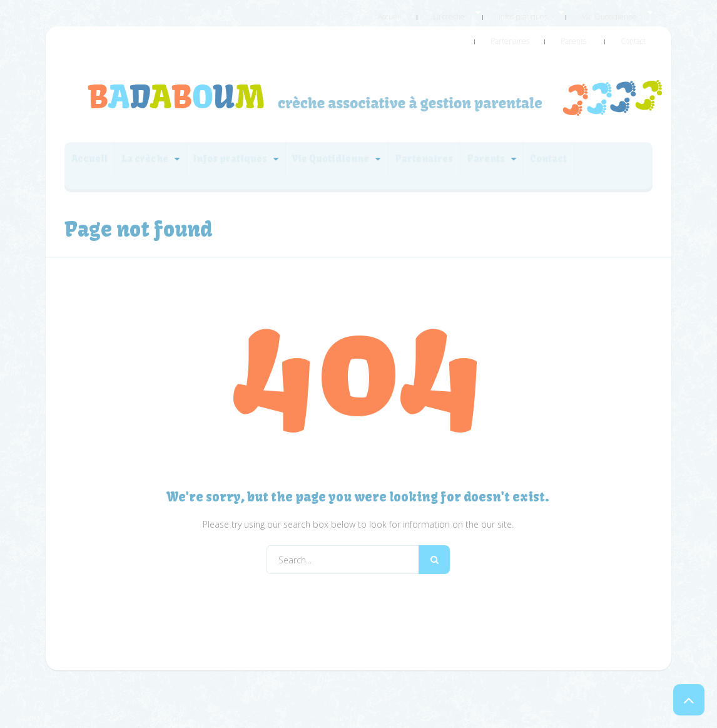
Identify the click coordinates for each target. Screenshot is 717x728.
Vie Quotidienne (560, 12)
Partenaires (627, 12)
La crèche (428, 12)
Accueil (383, 12)
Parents (595, 27)
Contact (640, 27)
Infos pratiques (488, 12)
